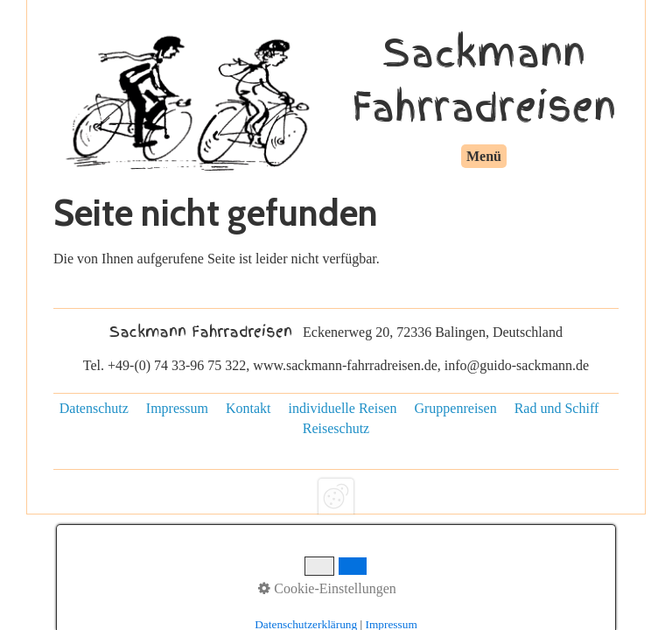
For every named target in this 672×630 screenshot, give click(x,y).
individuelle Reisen (342, 408)
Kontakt (248, 408)
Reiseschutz (336, 428)
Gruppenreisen (455, 408)
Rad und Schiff (557, 408)
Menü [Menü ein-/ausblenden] (484, 156)
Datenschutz (94, 408)
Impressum (177, 408)
